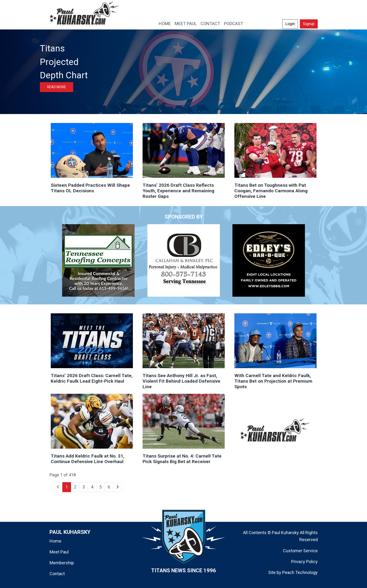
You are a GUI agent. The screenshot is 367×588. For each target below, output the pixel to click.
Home (55, 541)
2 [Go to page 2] (75, 487)
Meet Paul (59, 552)
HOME (165, 24)
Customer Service (300, 551)
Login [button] (290, 24)
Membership (62, 563)
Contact (57, 574)
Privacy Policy (304, 562)
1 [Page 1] (67, 487)
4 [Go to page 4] (92, 487)
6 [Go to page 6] (109, 487)
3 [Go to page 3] (84, 487)
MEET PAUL (186, 24)
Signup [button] (309, 24)
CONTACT (210, 24)
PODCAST (234, 24)
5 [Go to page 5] (101, 487)
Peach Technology (300, 572)
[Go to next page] (118, 487)
